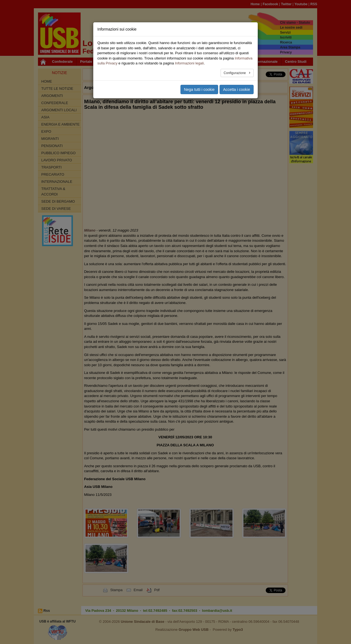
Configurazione (235, 73)
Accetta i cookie (237, 89)
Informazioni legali (189, 63)
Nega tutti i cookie (199, 89)
